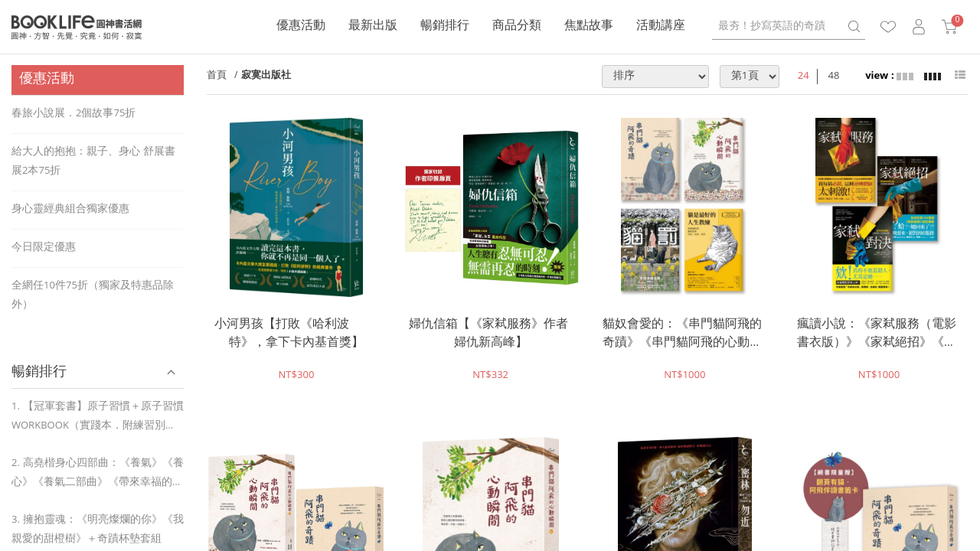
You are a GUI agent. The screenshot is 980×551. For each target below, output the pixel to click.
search (854, 27)
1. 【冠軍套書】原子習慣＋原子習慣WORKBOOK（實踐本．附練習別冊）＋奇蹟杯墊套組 (98, 417)
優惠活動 (301, 27)
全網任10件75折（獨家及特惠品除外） (93, 296)
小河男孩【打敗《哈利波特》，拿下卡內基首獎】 (289, 334)
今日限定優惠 (44, 248)
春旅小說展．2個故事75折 (73, 114)
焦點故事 (589, 27)
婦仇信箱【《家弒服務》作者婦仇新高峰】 (488, 334)
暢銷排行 (445, 27)
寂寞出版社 (266, 76)
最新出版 (373, 27)
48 (834, 77)
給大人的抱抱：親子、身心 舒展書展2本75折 (93, 162)
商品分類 (517, 27)
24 (804, 77)
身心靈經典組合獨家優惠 (70, 210)
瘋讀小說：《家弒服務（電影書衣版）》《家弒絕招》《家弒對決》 (877, 334)
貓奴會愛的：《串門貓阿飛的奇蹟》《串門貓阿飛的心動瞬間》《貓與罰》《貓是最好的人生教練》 (682, 334)
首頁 (217, 76)
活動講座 (661, 27)
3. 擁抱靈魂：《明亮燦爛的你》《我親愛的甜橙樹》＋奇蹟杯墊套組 (98, 530)
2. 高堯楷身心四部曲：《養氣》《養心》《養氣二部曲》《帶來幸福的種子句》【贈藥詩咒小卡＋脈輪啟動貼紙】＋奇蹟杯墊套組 (98, 474)
